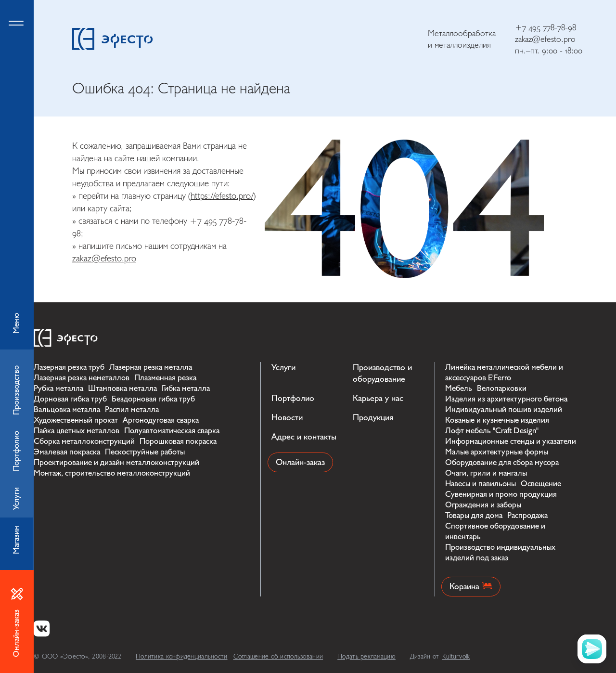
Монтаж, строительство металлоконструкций (112, 473)
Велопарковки (502, 388)
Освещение (541, 484)
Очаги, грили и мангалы (486, 473)
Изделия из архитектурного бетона (506, 399)
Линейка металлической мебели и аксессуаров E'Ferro (504, 372)
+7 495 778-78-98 (545, 28)
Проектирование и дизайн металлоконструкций (116, 462)
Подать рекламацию (366, 656)
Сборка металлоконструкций (84, 441)
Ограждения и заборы (483, 505)
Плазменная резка (165, 378)
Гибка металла (186, 388)
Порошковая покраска (178, 441)
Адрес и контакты (304, 437)
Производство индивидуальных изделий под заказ (500, 552)
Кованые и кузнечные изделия (497, 420)
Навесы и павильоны (481, 484)
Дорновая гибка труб (70, 399)
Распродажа (527, 515)
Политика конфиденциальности (182, 656)
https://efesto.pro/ (222, 196)
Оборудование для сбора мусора (502, 462)
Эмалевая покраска (67, 452)
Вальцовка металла (67, 409)
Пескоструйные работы (145, 452)
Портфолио (293, 398)
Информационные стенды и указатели (511, 441)
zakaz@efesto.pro (545, 39)
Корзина (471, 587)
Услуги (283, 368)
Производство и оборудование (382, 373)
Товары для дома (474, 515)
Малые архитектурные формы (497, 452)
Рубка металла (58, 388)
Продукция (373, 418)
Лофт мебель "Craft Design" (492, 431)
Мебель (459, 388)
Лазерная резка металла (151, 367)
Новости (287, 418)
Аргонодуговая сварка (161, 420)
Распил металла (132, 409)
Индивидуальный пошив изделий (504, 409)
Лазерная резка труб (69, 367)
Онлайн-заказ (300, 462)
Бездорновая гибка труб (153, 399)
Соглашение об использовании (278, 656)
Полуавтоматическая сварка (172, 431)
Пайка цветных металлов (77, 431)
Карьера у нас (378, 398)
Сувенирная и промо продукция (501, 494)
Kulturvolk (456, 656)
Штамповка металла (122, 388)
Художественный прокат (76, 420)
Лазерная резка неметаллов (82, 378)
